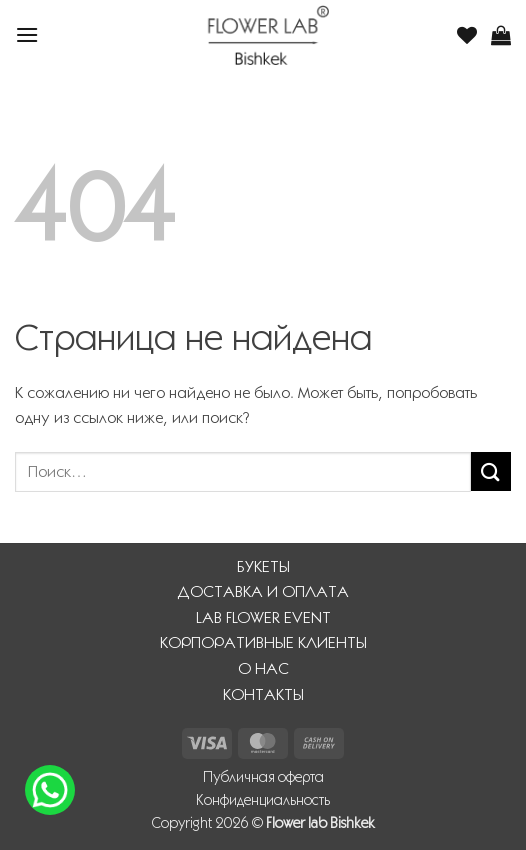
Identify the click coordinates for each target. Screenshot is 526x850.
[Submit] (491, 471)
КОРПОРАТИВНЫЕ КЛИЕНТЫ (263, 642)
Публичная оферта (263, 777)
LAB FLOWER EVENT (263, 617)
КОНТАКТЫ (263, 694)
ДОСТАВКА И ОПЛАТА (263, 591)
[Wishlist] (467, 35)
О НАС (263, 668)
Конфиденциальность (263, 800)
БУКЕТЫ (263, 566)
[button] (27, 34)
